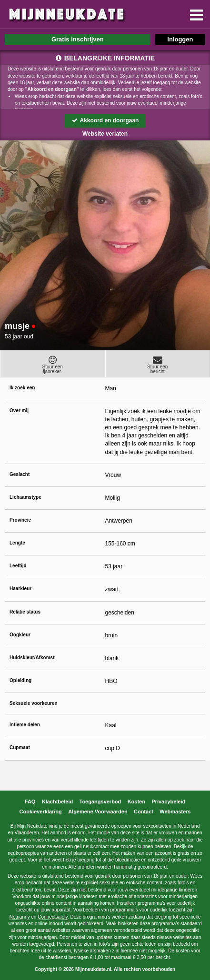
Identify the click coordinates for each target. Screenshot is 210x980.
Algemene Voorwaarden (98, 812)
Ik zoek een (22, 388)
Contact (144, 812)
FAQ (30, 802)
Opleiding (20, 680)
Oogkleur (20, 635)
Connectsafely (53, 917)
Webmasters (175, 812)
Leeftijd (18, 566)
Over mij (19, 411)
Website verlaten (105, 134)
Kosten (136, 802)
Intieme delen (25, 725)
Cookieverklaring (41, 812)
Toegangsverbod (100, 802)
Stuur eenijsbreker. (53, 365)
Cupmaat (20, 747)
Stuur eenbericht (158, 365)
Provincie (20, 520)
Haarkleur (20, 589)
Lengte (17, 543)
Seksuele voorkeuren (34, 703)
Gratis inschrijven (78, 39)
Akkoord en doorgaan (105, 120)
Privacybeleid (168, 802)
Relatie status (25, 612)
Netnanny (20, 917)
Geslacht (20, 474)
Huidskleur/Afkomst (32, 658)
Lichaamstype (25, 497)
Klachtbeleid (57, 802)
